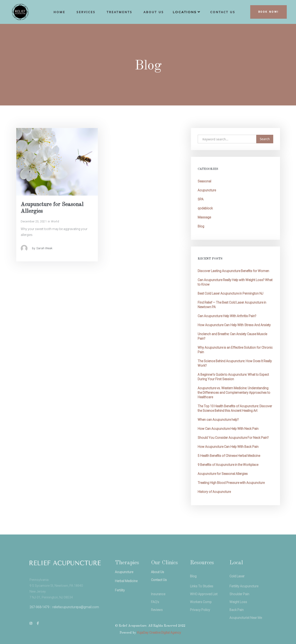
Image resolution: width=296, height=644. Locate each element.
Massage (204, 217)
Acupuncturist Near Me (246, 626)
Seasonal (204, 181)
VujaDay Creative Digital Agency (159, 633)
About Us (158, 577)
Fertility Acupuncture (244, 595)
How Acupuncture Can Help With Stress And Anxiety (234, 325)
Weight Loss (238, 611)
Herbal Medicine (126, 587)
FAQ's (155, 611)
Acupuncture (207, 190)
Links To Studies (202, 595)
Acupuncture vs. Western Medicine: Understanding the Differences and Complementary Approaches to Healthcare (234, 393)
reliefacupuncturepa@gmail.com (76, 615)
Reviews (157, 619)
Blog (201, 226)
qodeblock (205, 208)
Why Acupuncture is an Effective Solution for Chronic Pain (235, 350)
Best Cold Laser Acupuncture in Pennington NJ (231, 293)
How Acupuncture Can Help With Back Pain (228, 447)
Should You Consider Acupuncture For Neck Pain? (233, 438)
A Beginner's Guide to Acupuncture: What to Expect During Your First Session (233, 377)
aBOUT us (154, 12)
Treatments (119, 12)
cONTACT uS (223, 12)
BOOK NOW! (269, 12)
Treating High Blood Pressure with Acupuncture (231, 483)
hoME (60, 12)
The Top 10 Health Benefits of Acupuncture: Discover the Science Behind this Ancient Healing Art (235, 408)
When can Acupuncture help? (218, 420)
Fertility (120, 597)
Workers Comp (201, 611)
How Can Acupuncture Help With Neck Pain (228, 429)
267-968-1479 (39, 615)
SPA (201, 199)
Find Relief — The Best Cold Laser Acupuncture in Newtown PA (232, 305)
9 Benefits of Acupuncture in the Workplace (228, 465)
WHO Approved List (204, 603)
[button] (187, 13)
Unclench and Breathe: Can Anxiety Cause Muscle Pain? (232, 336)
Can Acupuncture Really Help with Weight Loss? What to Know (235, 282)
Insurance (158, 603)
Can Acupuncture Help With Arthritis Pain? (227, 316)
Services (86, 12)
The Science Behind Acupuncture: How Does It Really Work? (235, 363)
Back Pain (237, 619)
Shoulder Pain (239, 603)
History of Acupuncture (214, 492)
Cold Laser (237, 584)
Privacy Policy (200, 619)
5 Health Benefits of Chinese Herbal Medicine (229, 456)
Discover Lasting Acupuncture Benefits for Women (233, 271)
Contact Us (159, 585)
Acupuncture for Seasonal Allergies (223, 474)
